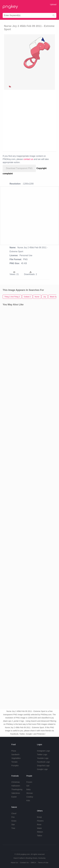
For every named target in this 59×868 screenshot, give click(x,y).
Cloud (14, 813)
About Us (14, 863)
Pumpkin (15, 766)
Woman (29, 793)
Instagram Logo (43, 751)
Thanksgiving (17, 789)
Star (13, 824)
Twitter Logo (42, 754)
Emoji (39, 817)
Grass (14, 821)
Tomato (14, 762)
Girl (28, 786)
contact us (28, 159)
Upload (53, 4)
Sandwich (15, 754)
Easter (14, 797)
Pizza (14, 751)
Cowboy (30, 797)
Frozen (29, 782)
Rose (39, 824)
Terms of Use (43, 863)
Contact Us (24, 863)
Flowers (40, 821)
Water (39, 828)
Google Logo (42, 769)
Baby (28, 789)
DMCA (33, 863)
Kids (28, 801)
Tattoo (39, 836)
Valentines (16, 793)
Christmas (16, 782)
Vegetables (16, 758)
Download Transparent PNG (19, 168)
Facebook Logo (43, 762)
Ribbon (40, 832)
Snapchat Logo (43, 766)
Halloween (16, 786)
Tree (13, 828)
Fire (13, 817)
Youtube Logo (43, 758)
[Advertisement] (29, 120)
